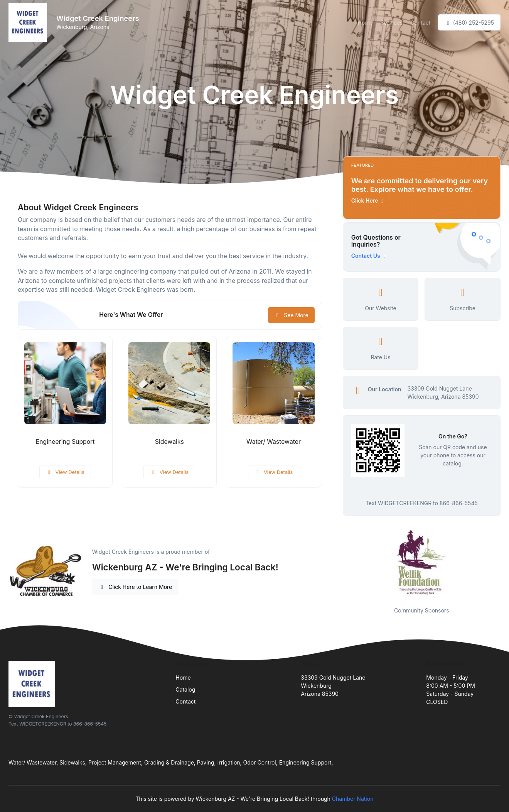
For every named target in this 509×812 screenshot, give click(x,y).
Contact (420, 23)
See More (291, 315)
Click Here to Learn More (136, 587)
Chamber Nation (353, 799)
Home (365, 23)
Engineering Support (65, 442)
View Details (65, 472)
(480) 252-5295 (469, 23)
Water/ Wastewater (274, 442)
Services (392, 23)
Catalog (185, 689)
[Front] (29, 22)
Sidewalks (169, 442)
